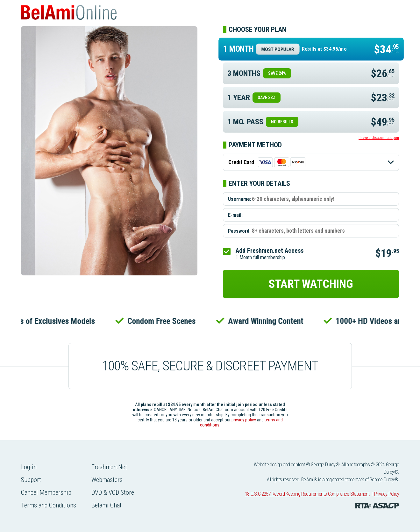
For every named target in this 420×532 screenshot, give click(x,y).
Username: (240, 199)
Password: (239, 231)
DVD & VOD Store (113, 492)
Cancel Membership (46, 492)
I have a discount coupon (379, 138)
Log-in (29, 467)
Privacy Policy (387, 494)
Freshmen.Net (109, 467)
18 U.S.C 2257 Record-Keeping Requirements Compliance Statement (307, 494)
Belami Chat (107, 505)
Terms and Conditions (49, 505)
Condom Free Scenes (163, 321)
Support (31, 480)
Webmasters (107, 480)
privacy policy (244, 420)
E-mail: (235, 215)
